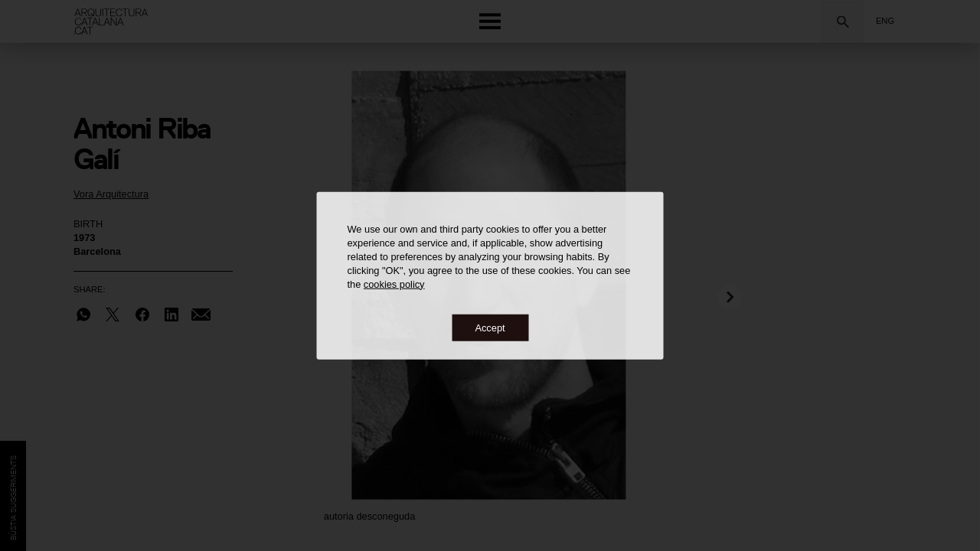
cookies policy (394, 284)
